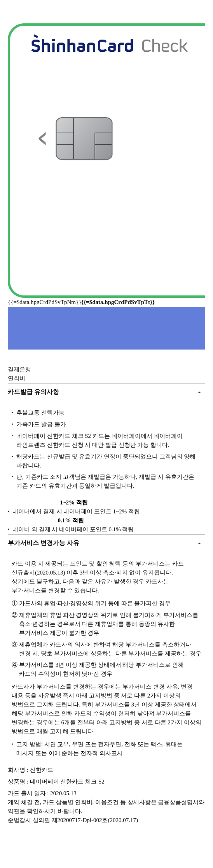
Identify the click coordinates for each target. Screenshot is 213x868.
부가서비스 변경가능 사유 (44, 543)
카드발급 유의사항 (33, 392)
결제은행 (19, 369)
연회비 (17, 378)
